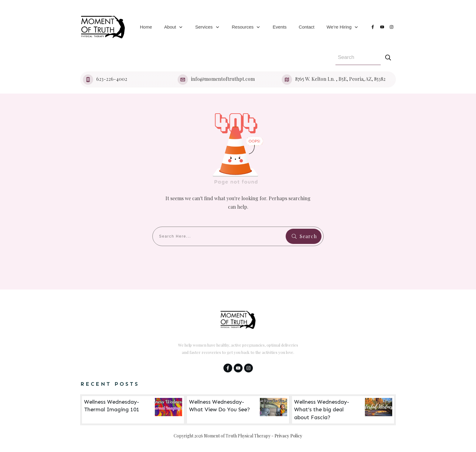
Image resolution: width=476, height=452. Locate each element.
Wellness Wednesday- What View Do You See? (238, 410)
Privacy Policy (288, 436)
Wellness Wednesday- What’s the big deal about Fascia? (343, 410)
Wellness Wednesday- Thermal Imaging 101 (133, 410)
